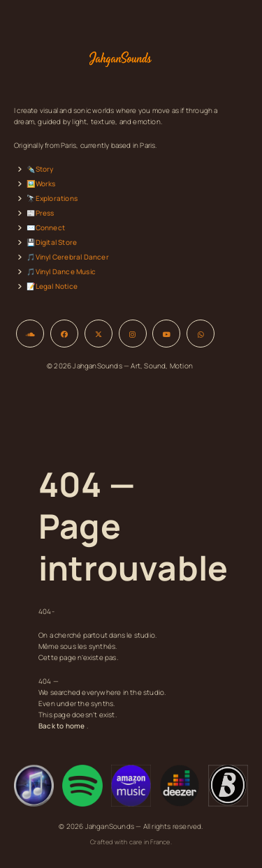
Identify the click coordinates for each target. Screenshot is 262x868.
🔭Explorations (52, 198)
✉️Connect (46, 227)
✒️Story (40, 169)
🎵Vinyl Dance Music (61, 271)
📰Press (40, 213)
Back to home (61, 726)
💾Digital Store (52, 242)
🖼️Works (41, 184)
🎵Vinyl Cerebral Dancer (67, 257)
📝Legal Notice (52, 286)
